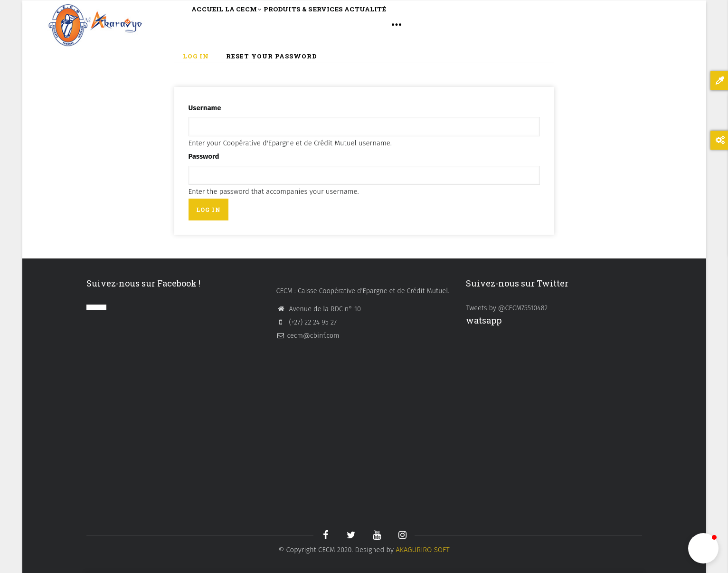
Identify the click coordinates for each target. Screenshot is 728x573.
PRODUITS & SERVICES (343, 24)
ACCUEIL (214, 24)
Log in (200, 57)
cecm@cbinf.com (307, 335)
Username (205, 108)
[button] (703, 548)
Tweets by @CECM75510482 (507, 308)
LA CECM (264, 25)
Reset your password (272, 56)
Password (204, 156)
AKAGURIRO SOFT (423, 550)
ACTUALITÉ (425, 24)
